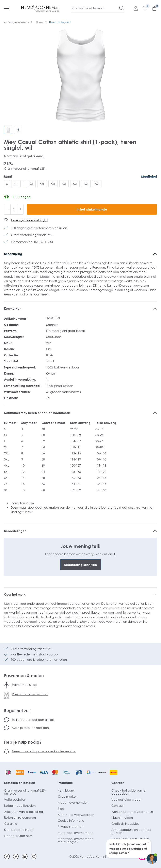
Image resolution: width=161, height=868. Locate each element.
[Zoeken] (122, 8)
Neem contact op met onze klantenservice (44, 751)
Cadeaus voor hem (18, 836)
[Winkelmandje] (152, 8)
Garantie (11, 824)
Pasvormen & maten (24, 675)
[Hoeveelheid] (14, 209)
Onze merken (68, 796)
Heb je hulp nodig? (23, 742)
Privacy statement (71, 827)
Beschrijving (13, 254)
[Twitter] (16, 856)
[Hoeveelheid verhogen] (20, 209)
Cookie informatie (71, 820)
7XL (97, 184)
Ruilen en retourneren (20, 817)
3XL (53, 184)
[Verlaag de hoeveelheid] (7, 209)
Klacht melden (122, 817)
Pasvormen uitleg (25, 685)
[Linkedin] (25, 856)
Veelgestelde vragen (127, 799)
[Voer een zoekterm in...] (95, 8)
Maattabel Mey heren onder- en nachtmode (38, 413)
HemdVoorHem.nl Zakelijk (130, 839)
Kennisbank (66, 790)
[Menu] (7, 8)
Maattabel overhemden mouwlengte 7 (76, 840)
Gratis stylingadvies (125, 824)
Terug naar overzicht (18, 22)
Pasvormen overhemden (30, 694)
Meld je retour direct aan (30, 728)
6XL (86, 184)
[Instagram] (34, 856)
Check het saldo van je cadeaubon (128, 792)
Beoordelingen (15, 531)
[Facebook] (7, 856)
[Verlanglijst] (143, 8)
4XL (64, 184)
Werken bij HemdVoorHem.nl (132, 812)
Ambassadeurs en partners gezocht (131, 831)
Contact (118, 783)
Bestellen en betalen (20, 783)
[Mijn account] (134, 8)
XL (32, 184)
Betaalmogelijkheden (20, 806)
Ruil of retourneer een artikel (33, 720)
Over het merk (15, 594)
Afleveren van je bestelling (23, 812)
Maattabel (149, 176)
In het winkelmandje (92, 209)
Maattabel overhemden (76, 833)
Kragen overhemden (73, 802)
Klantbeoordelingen (19, 830)
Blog (61, 809)
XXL (42, 184)
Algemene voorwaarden (76, 815)
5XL (75, 184)
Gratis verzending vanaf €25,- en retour (25, 792)
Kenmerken (13, 308)
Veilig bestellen (15, 799)
